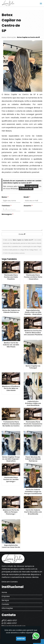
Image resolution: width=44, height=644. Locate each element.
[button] (41, 4)
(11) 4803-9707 (32, 186)
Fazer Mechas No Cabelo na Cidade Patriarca (33, 459)
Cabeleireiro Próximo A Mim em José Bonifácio (33, 403)
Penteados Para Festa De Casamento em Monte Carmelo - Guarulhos (33, 425)
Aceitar (21, 639)
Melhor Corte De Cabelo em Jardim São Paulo (11, 345)
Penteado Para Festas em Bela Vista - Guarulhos (33, 277)
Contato (5, 604)
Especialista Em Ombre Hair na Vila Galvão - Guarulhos (33, 312)
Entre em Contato (10, 582)
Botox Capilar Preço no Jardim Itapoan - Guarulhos (11, 459)
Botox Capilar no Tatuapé (33, 367)
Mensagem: (7, 214)
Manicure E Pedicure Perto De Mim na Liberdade (11, 388)
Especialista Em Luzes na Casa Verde (11, 546)
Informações (7, 608)
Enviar (22, 234)
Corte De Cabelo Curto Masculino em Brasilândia (33, 512)
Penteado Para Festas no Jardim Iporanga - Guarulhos (11, 480)
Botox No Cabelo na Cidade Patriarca (11, 311)
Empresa (6, 596)
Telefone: (7, 206)
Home (4, 592)
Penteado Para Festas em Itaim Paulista (11, 277)
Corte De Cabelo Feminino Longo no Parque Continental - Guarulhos (33, 493)
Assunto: (28, 206)
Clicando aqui (26, 188)
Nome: (5, 197)
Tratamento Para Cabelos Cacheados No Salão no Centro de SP (11, 425)
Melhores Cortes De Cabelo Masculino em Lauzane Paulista (33, 333)
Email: (27, 197)
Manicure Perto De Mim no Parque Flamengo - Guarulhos (11, 513)
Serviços (5, 600)
